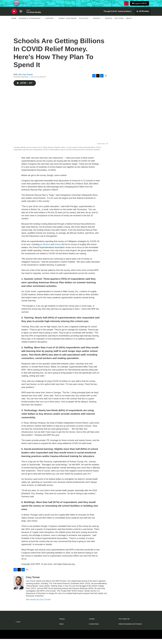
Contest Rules (94, 629)
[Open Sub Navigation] (42, 23)
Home (14, 23)
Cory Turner (28, 80)
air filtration (45, 249)
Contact (92, 624)
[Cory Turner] (19, 588)
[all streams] (143, 16)
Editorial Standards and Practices (130, 629)
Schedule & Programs (30, 23)
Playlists (84, 23)
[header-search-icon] (127, 6)
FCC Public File (124, 624)
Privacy (62, 624)
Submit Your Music (68, 23)
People (109, 23)
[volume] (21, 16)
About (129, 23)
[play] (14, 16)
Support (49, 23)
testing (57, 249)
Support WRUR (141, 6)
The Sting (119, 23)
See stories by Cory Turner (38, 604)
